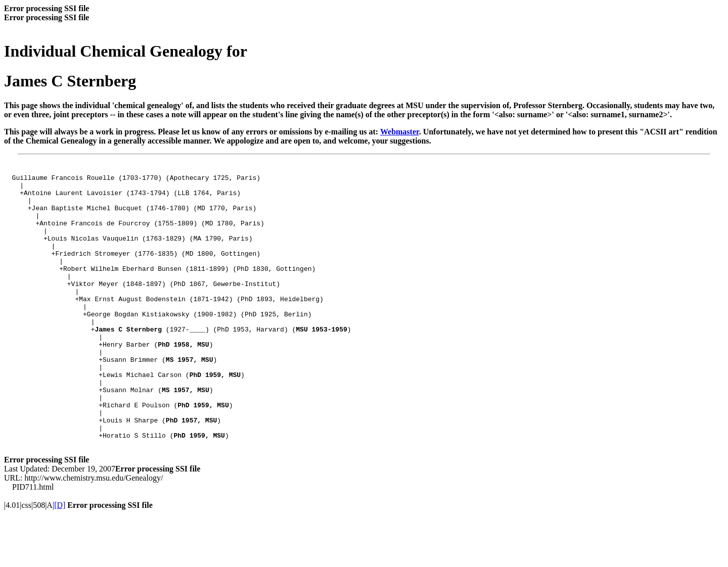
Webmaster (400, 132)
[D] (60, 558)
